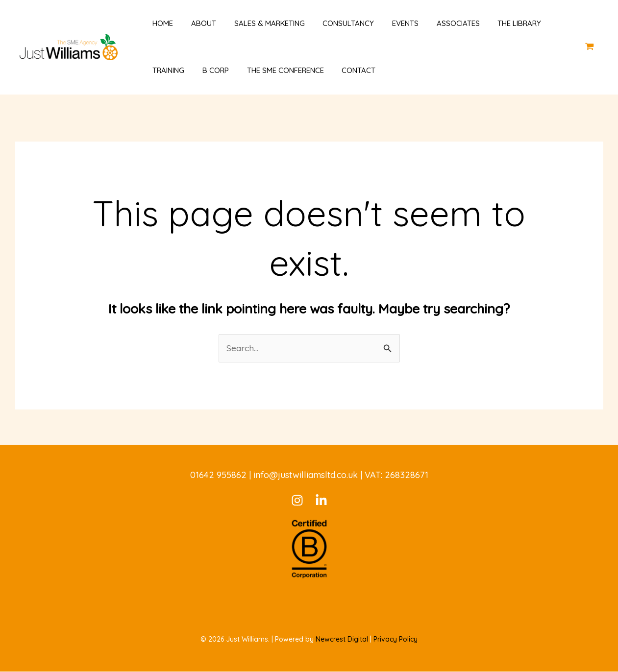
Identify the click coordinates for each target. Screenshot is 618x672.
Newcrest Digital (342, 640)
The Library (493, 23)
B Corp (206, 70)
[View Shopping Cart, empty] (590, 47)
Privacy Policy (396, 640)
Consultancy (332, 23)
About (194, 23)
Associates (435, 23)
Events (386, 23)
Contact (342, 70)
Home (156, 23)
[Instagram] (297, 501)
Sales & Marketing (256, 23)
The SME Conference (272, 70)
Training (162, 70)
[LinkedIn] (321, 501)
